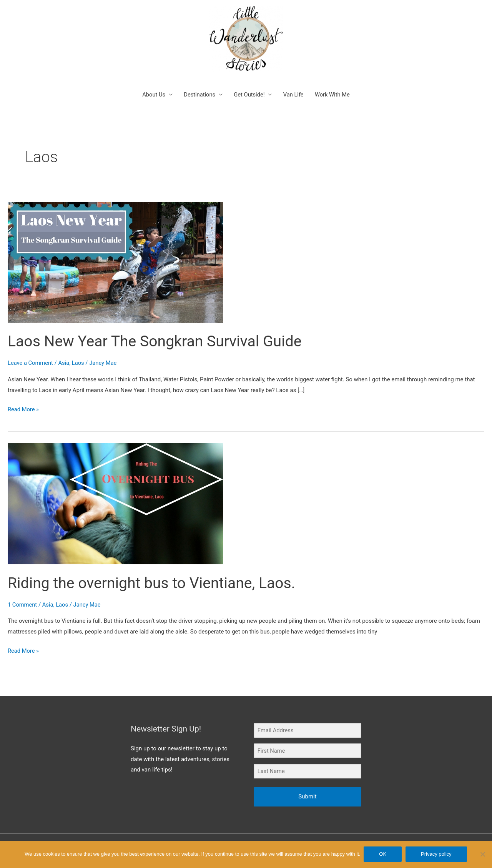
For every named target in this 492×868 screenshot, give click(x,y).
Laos (79, 355)
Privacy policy (436, 854)
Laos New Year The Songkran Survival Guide (158, 333)
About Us (152, 87)
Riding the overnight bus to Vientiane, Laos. (155, 575)
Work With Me (334, 87)
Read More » (24, 401)
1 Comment (23, 597)
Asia (65, 355)
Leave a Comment (31, 355)
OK (383, 854)
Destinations (199, 87)
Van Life (294, 87)
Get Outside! (249, 87)
